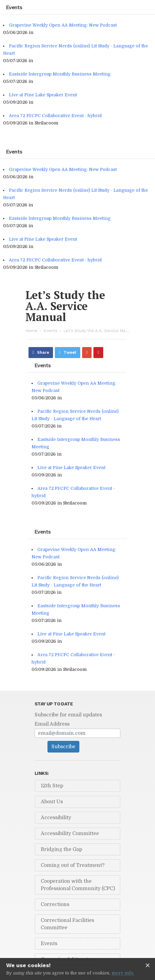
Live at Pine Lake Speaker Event (43, 95)
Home (31, 331)
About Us (52, 802)
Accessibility (56, 818)
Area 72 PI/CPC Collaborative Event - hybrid (55, 116)
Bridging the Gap (61, 849)
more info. (123, 973)
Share (43, 352)
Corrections (55, 904)
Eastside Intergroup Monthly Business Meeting (60, 74)
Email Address (52, 724)
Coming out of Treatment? (73, 865)
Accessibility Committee (70, 834)
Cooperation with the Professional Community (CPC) (78, 885)
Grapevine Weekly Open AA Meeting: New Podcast (63, 25)
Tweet (70, 352)
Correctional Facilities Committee (67, 924)
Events (50, 331)
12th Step (52, 786)
